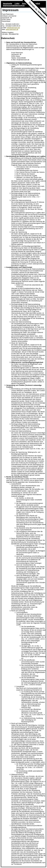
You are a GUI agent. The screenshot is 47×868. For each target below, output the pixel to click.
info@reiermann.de (13, 28)
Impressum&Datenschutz (14, 6)
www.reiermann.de (12, 29)
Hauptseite (8, 4)
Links (17, 4)
